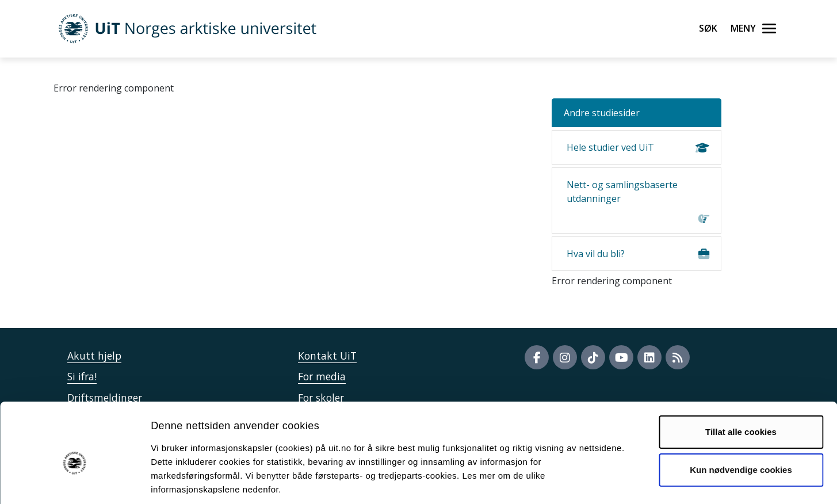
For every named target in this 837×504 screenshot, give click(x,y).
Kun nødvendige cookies (741, 415)
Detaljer (613, 481)
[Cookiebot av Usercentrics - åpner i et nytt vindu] (74, 482)
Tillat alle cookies (741, 378)
